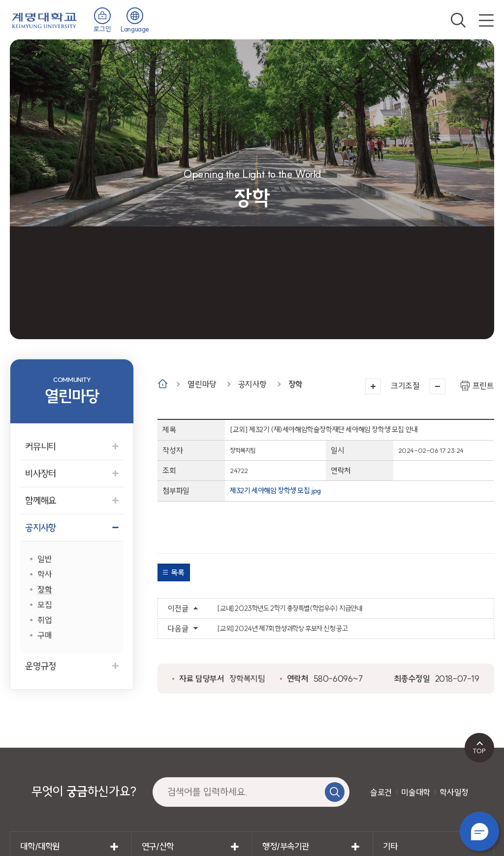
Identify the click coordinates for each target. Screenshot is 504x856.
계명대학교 (44, 19)
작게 (438, 386)
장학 (296, 384)
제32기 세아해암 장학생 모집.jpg (275, 491)
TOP (479, 751)
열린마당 (202, 384)
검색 (458, 20)
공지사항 (252, 384)
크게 (373, 386)
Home (163, 384)
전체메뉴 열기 (486, 20)
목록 (177, 572)
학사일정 (454, 792)
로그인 (102, 29)
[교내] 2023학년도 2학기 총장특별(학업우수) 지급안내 (289, 608)
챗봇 (479, 831)
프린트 (483, 386)
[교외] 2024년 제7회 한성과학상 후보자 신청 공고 (282, 629)
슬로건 (381, 792)
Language (135, 29)
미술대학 (415, 792)
